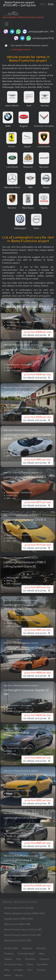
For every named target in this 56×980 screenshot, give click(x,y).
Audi (29, 106)
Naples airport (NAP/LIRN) (18, 919)
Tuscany (41, 970)
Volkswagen (20, 228)
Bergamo (27, 948)
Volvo (36, 228)
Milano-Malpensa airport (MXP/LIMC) (25, 913)
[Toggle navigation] (7, 24)
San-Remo (42, 965)
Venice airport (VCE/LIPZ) (18, 941)
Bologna (41, 948)
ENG (51, 5)
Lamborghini (44, 147)
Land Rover (12, 167)
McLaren (44, 167)
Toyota (44, 208)
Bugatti (24, 126)
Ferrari (11, 147)
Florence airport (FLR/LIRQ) (19, 908)
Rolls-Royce (28, 208)
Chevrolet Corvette (44, 126)
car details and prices (37, 333)
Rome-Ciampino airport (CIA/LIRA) (22, 935)
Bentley (45, 106)
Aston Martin (12, 106)
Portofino (30, 959)
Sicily (7, 970)
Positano (44, 959)
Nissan (46, 187)
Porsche (12, 208)
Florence (9, 954)
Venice (7, 975)
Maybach (28, 167)
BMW (8, 126)
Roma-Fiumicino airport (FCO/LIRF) (23, 930)
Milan (42, 954)
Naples (8, 959)
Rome (30, 965)
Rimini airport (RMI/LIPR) (17, 924)
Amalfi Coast (11, 948)
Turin (30, 970)
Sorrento (18, 970)
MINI (30, 187)
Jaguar (27, 147)
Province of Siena (13, 965)
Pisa (19, 959)
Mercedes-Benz (12, 187)
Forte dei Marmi (26, 954)
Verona (19, 975)
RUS (43, 5)
